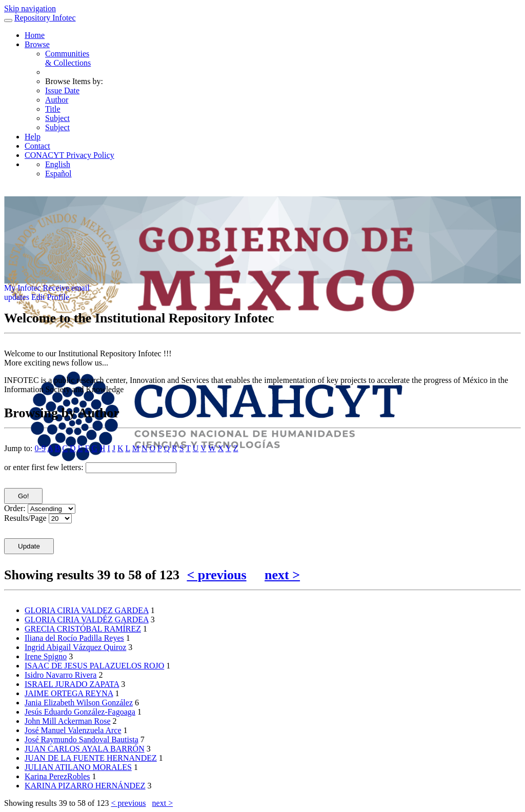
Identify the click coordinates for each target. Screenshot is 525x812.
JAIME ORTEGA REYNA (69, 693)
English (58, 164)
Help (33, 137)
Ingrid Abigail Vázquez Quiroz (75, 647)
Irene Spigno (46, 656)
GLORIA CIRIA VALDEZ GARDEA (87, 610)
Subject (57, 118)
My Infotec (23, 288)
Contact (37, 146)
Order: (15, 508)
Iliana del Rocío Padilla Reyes (74, 638)
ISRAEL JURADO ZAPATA (72, 684)
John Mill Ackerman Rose (68, 721)
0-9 (40, 448)
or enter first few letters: (44, 467)
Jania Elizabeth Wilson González (79, 703)
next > (282, 575)
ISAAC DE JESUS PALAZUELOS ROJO (94, 666)
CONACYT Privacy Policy (69, 155)
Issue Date (62, 90)
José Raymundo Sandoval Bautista (82, 739)
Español (58, 174)
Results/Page (25, 518)
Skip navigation (30, 8)
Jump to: (18, 448)
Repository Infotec (45, 18)
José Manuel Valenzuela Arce (73, 730)
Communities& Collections (68, 58)
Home (35, 35)
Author (57, 100)
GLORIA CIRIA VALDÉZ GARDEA (87, 620)
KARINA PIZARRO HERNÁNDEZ (85, 786)
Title (53, 109)
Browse (37, 44)
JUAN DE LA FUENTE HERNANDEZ (91, 758)
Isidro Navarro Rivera (60, 675)
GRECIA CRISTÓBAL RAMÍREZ (83, 629)
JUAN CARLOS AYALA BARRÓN (85, 749)
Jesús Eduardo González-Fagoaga (80, 712)
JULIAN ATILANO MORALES (78, 767)
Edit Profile (50, 297)
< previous (216, 575)
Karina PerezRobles (57, 776)
